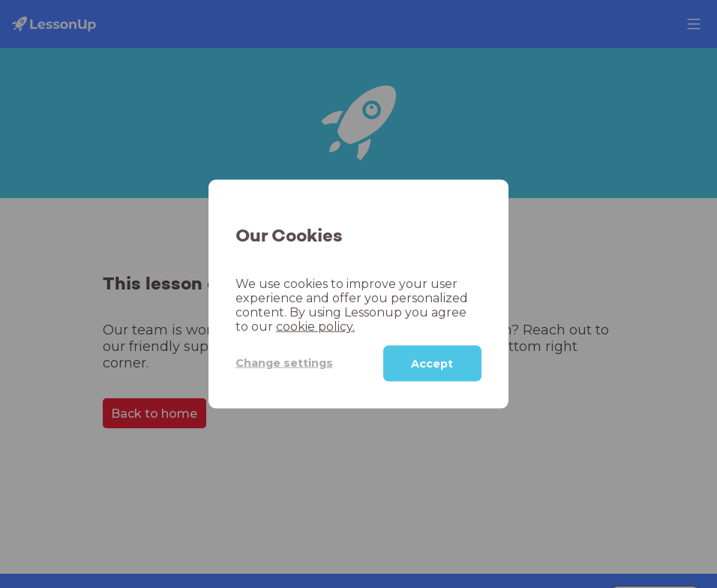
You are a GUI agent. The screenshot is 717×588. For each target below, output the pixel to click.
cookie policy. (315, 326)
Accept (432, 363)
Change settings (284, 363)
